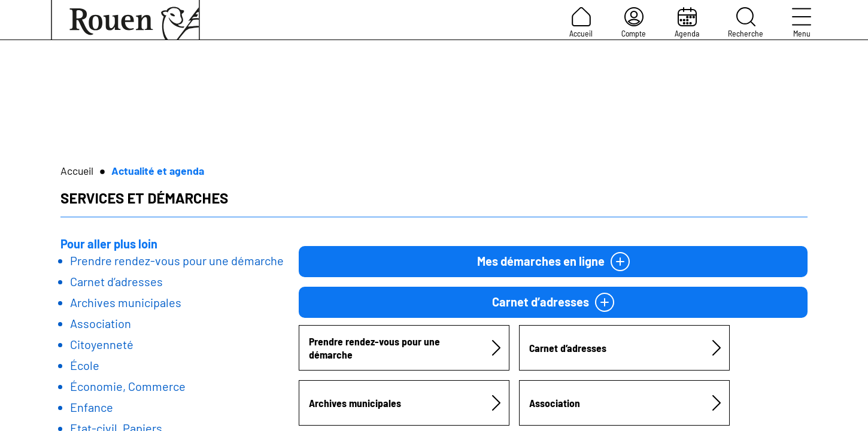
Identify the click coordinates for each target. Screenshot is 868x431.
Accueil (581, 23)
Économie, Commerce (128, 386)
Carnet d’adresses (116, 281)
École (85, 365)
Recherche (746, 23)
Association (101, 323)
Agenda (687, 23)
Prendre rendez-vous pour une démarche (177, 260)
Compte (634, 23)
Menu (802, 23)
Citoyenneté (102, 344)
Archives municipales (126, 302)
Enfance (92, 407)
